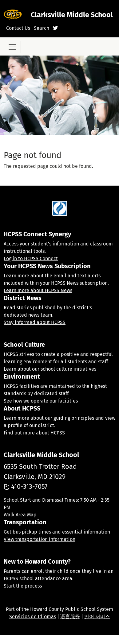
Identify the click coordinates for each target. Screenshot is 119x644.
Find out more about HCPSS (34, 433)
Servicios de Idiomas (33, 617)
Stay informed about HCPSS (35, 322)
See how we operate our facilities (41, 401)
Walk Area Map (20, 515)
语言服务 (70, 617)
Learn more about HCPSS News (38, 290)
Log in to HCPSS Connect (31, 258)
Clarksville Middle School (72, 15)
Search (42, 28)
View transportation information (40, 539)
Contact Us (18, 28)
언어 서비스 (97, 617)
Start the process (23, 586)
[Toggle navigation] (12, 47)
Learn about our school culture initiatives (50, 369)
